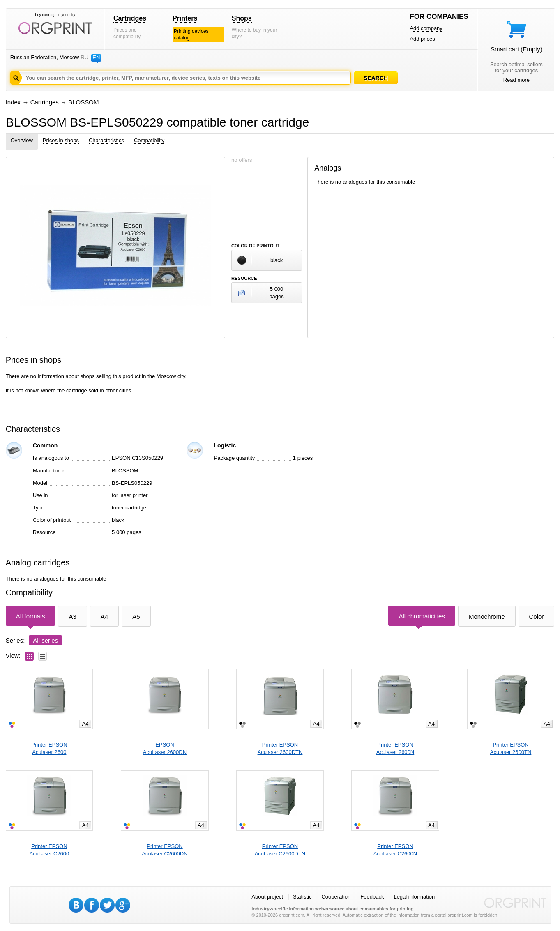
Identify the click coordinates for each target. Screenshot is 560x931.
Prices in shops (61, 140)
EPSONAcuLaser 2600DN (165, 748)
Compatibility (149, 140)
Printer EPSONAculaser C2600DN (165, 850)
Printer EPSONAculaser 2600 (49, 748)
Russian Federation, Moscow (45, 57)
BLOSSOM (83, 102)
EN (96, 57)
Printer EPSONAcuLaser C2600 (49, 850)
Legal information (414, 897)
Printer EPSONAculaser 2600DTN (280, 748)
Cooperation (336, 897)
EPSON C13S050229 (137, 458)
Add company (426, 28)
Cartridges (130, 18)
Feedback (372, 897)
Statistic (302, 897)
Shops (242, 18)
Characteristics (106, 140)
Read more (516, 80)
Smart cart (516, 49)
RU (84, 57)
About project (267, 897)
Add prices (422, 39)
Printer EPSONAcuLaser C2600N (395, 850)
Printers (185, 18)
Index (13, 102)
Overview (22, 140)
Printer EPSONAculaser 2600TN (511, 748)
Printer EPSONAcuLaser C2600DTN (280, 850)
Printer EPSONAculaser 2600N (395, 748)
